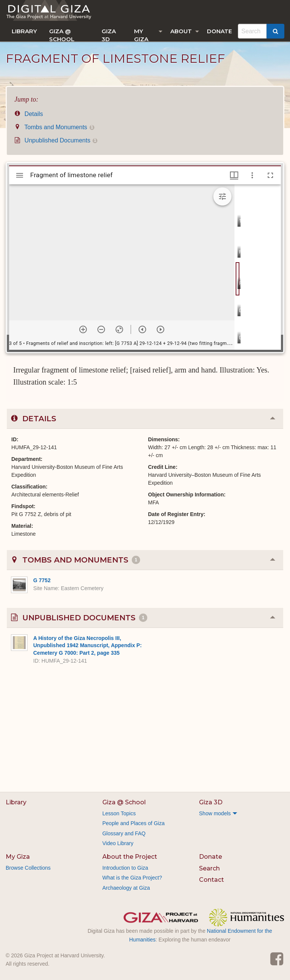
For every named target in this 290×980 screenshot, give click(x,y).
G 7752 (42, 580)
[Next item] (160, 329)
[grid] (258, 267)
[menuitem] (24, 31)
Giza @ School (62, 35)
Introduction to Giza (125, 868)
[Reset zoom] (119, 329)
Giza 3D (109, 35)
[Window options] (252, 175)
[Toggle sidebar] (20, 175)
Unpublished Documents (56, 140)
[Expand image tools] (222, 196)
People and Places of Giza (133, 823)
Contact (211, 880)
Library (24, 31)
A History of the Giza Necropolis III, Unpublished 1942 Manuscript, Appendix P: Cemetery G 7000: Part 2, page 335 (87, 645)
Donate (219, 31)
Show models (215, 813)
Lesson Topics (119, 813)
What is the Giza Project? (132, 878)
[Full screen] (270, 175)
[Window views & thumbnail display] (234, 175)
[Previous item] (142, 329)
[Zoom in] (83, 329)
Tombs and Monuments (54, 127)
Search (209, 868)
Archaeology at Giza (126, 888)
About (181, 31)
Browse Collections (28, 868)
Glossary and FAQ (124, 833)
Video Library (118, 843)
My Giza (141, 35)
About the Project (130, 857)
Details (29, 114)
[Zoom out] (101, 329)
